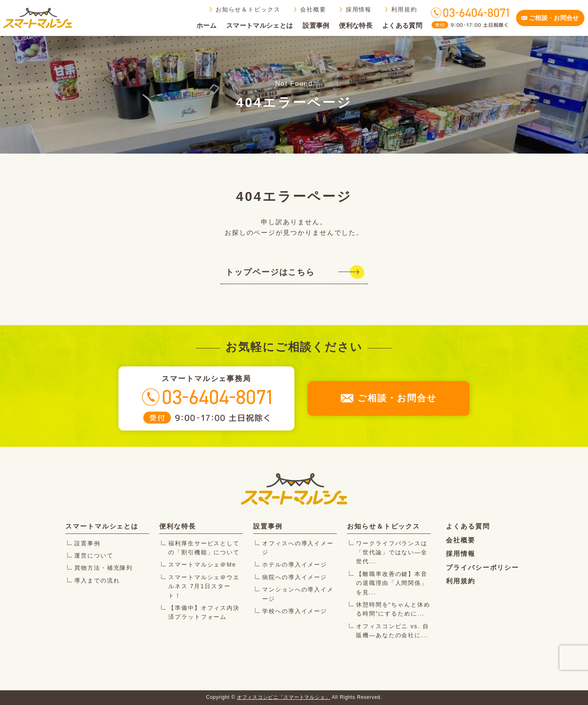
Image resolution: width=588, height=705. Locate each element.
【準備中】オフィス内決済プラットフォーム (204, 612)
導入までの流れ (97, 580)
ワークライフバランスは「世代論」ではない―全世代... (392, 552)
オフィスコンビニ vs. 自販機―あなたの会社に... (393, 631)
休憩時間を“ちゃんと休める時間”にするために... (393, 609)
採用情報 (359, 9)
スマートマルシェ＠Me (202, 564)
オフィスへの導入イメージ (298, 548)
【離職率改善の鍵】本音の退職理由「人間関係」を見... (392, 583)
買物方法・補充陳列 (104, 568)
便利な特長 (356, 26)
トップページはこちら (270, 272)
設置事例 (316, 26)
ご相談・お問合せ (554, 18)
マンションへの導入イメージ (298, 594)
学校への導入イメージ (295, 611)
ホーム (206, 26)
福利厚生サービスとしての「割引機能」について (204, 548)
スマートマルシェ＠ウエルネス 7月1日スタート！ (204, 586)
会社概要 (313, 9)
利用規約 (404, 9)
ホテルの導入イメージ (295, 564)
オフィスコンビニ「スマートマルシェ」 (284, 697)
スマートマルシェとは (259, 26)
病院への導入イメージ (295, 577)
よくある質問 (402, 26)
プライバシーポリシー (482, 568)
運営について (94, 556)
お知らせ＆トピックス (248, 9)
